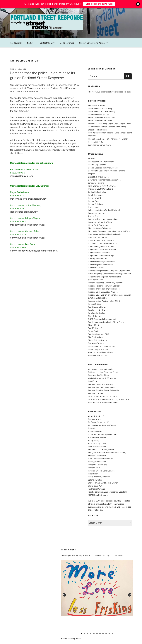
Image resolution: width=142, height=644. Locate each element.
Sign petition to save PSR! (99, 3)
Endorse (31, 43)
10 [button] (109, 622)
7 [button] (100, 622)
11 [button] (112, 622)
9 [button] (106, 622)
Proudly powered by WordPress (23, 638)
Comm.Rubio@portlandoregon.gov (28, 238)
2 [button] (84, 622)
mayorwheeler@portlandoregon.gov (28, 199)
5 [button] (94, 622)
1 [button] (81, 622)
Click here (121, 507)
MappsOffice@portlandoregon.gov (28, 225)
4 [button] (91, 622)
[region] (97, 590)
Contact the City (47, 43)
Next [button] (129, 589)
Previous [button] (64, 589)
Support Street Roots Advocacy (93, 43)
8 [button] (103, 622)
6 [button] (97, 622)
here (20, 153)
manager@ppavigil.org (22, 176)
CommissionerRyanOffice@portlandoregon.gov (34, 251)
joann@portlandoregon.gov (24, 212)
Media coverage (67, 43)
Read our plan (16, 43)
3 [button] (88, 622)
